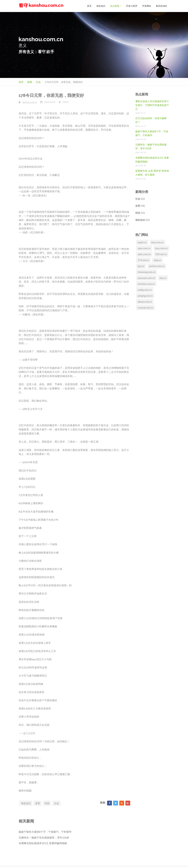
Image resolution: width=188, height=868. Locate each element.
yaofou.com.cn (157, 266)
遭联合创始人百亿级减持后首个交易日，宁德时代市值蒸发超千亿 (152, 105)
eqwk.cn (142, 242)
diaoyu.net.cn (145, 301)
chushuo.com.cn (146, 284)
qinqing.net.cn (145, 296)
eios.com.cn (157, 242)
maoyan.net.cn (145, 307)
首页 (89, 6)
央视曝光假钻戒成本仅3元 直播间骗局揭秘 (43, 843)
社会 (38, 82)
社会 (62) (140, 199)
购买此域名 (162, 6)
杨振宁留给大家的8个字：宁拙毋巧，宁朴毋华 (45, 832)
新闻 (30, 82)
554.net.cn (161, 254)
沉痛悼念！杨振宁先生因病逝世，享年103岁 (44, 837)
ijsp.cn (141, 266)
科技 (47, 803)
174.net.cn (143, 260)
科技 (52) (140, 213)
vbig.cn (157, 260)
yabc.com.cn (144, 254)
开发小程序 (132, 6)
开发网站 (147, 6)
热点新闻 (116, 6)
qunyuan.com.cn (146, 278)
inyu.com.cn (161, 248)
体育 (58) (140, 206)
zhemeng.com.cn (147, 272)
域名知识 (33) (142, 220)
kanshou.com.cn (30, 102)
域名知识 (101, 6)
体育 (38, 803)
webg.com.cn (145, 290)
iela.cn (163, 278)
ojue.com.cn (144, 248)
